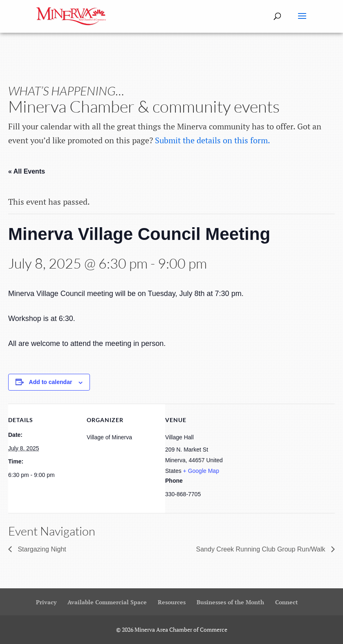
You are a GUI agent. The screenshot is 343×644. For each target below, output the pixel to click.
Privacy (46, 602)
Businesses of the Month (230, 602)
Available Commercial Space (107, 602)
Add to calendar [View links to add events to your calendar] (51, 382)
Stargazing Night (41, 549)
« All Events (27, 171)
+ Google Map (201, 471)
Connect (287, 602)
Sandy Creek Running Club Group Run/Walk (262, 549)
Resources (172, 602)
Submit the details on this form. (213, 140)
